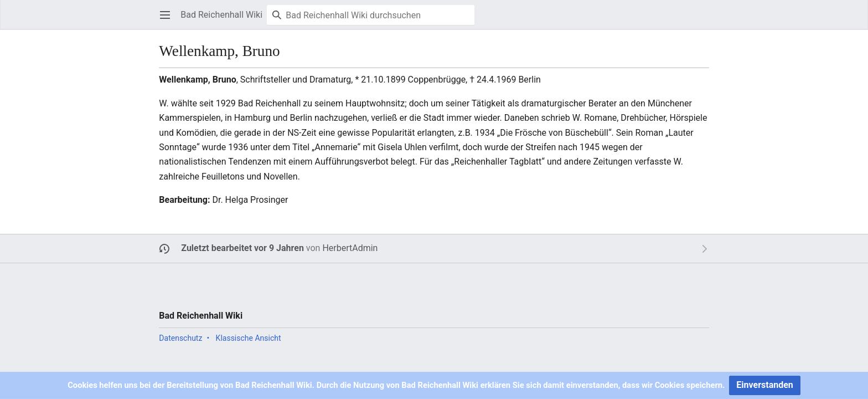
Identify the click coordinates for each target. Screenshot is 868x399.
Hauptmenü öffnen (169, 20)
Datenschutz (180, 338)
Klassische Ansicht (249, 338)
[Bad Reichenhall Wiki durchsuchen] (371, 15)
